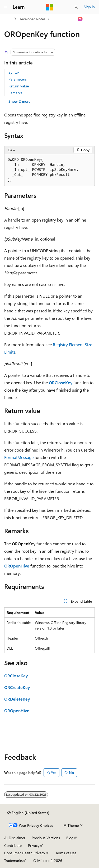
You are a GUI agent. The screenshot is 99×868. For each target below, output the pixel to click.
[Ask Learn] (80, 19)
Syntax (14, 72)
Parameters (18, 79)
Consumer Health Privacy (25, 853)
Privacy (34, 845)
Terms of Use (66, 853)
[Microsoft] (50, 7)
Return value (19, 86)
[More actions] (90, 19)
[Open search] (76, 7)
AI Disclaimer (15, 838)
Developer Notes (32, 19)
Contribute (13, 845)
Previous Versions (46, 838)
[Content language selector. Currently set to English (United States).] (28, 813)
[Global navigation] (5, 7)
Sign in (89, 7)
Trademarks (13, 860)
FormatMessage (19, 457)
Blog (70, 838)
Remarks (15, 93)
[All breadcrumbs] (9, 19)
